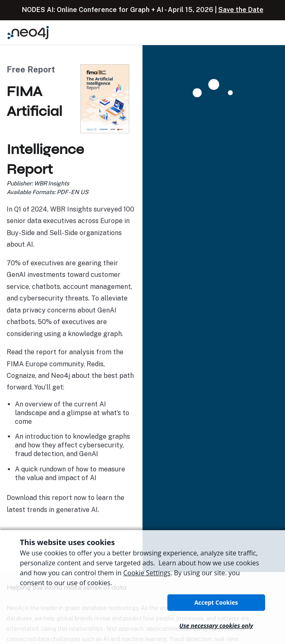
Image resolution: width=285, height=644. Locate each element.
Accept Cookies (216, 602)
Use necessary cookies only (216, 626)
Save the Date (241, 10)
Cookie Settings (147, 573)
